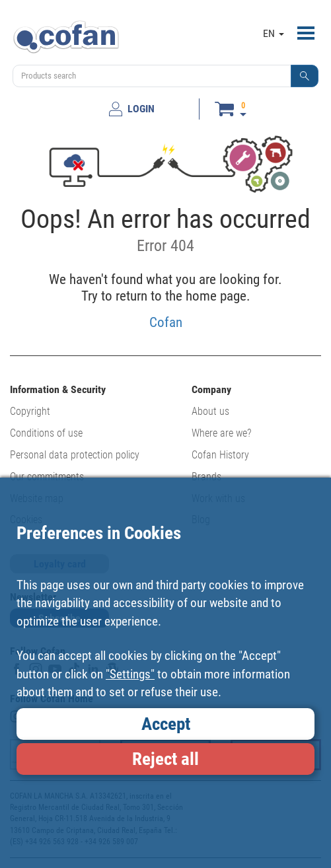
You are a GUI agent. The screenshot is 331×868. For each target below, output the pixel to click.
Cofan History (220, 455)
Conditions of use (46, 433)
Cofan (166, 322)
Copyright (30, 411)
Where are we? (221, 433)
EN (274, 33)
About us (210, 411)
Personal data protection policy (75, 455)
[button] (305, 76)
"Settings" (130, 674)
